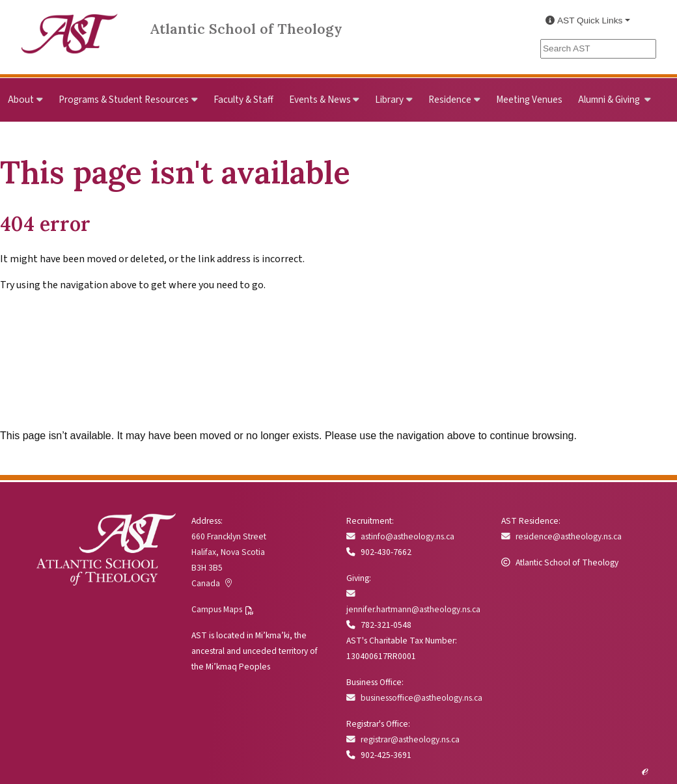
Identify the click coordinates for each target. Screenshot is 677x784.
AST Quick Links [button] (584, 20)
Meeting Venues (529, 100)
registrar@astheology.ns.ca (403, 739)
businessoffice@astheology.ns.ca (414, 698)
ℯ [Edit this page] (645, 770)
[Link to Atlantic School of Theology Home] (70, 26)
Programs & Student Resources (124, 100)
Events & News (320, 100)
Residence (450, 100)
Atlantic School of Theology (246, 29)
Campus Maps (217, 609)
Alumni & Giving (610, 100)
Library (389, 100)
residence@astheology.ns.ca (561, 536)
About (21, 100)
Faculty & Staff (243, 100)
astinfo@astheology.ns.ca (400, 536)
